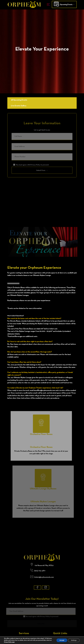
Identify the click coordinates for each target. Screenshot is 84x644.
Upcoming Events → (64, 5)
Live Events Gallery (18, 106)
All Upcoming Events (18, 100)
